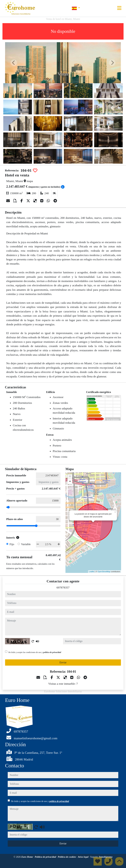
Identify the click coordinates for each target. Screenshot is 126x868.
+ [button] (70, 477)
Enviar (63, 662)
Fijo (12, 544)
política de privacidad (52, 652)
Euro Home (27, 857)
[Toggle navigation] (119, 8)
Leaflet (92, 572)
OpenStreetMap (104, 572)
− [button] (70, 482)
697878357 (63, 587)
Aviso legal (84, 857)
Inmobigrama (106, 857)
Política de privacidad (46, 857)
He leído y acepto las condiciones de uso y (35, 652)
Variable (26, 544)
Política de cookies (67, 857)
